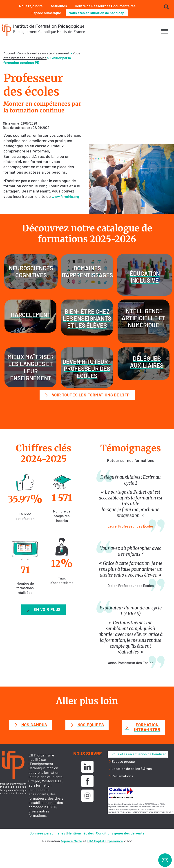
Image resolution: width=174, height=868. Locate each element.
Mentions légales (81, 833)
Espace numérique (46, 13)
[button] (164, 31)
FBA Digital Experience (105, 841)
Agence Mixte (71, 841)
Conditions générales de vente (120, 833)
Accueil (9, 53)
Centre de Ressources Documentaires (105, 6)
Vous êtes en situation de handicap (97, 13)
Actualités (59, 6)
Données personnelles (47, 833)
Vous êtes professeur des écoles (42, 55)
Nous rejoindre (31, 6)
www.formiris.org (65, 196)
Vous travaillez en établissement (44, 53)
